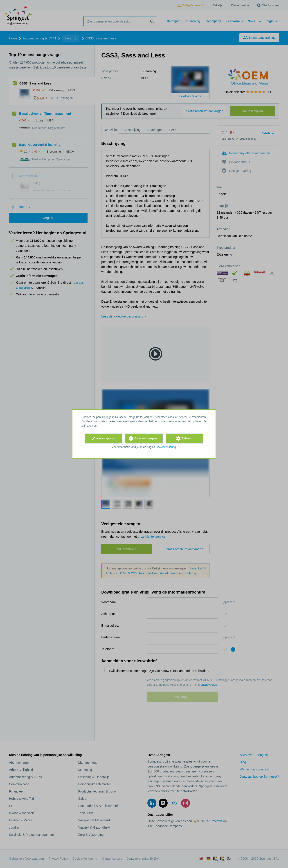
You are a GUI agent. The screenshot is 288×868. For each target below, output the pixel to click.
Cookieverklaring (166, 447)
